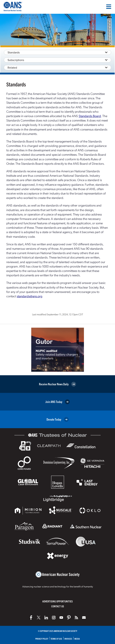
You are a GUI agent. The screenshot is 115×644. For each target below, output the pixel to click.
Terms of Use (56, 639)
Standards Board (90, 116)
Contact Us (58, 606)
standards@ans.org (29, 296)
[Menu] (109, 7)
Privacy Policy (42, 639)
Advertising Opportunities (57, 601)
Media (77, 639)
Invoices (68, 639)
